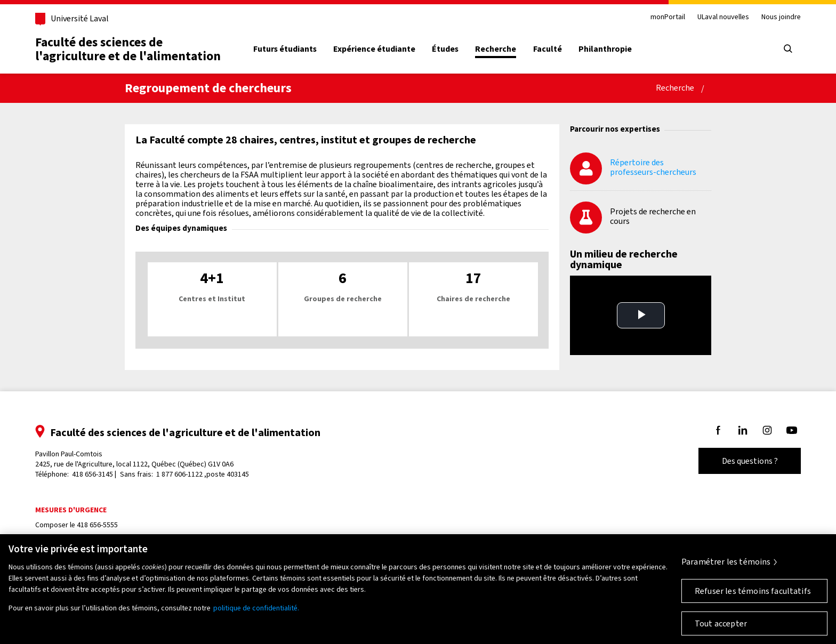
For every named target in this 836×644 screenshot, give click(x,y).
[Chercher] (788, 49)
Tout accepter (721, 623)
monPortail (668, 17)
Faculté (548, 49)
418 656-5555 (97, 525)
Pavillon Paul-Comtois (134, 459)
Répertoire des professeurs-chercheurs (653, 167)
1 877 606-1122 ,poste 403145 (203, 474)
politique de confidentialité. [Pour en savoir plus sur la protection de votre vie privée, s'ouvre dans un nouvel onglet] (256, 608)
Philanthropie (605, 49)
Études (445, 49)
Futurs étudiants (285, 49)
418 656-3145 (93, 474)
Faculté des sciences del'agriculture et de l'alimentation (128, 49)
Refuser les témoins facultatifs (753, 591)
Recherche (496, 49)
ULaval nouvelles (723, 17)
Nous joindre (781, 17)
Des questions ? (750, 461)
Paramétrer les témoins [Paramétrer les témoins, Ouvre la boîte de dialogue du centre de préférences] (726, 562)
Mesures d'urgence (71, 510)
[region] (418, 589)
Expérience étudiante (374, 49)
